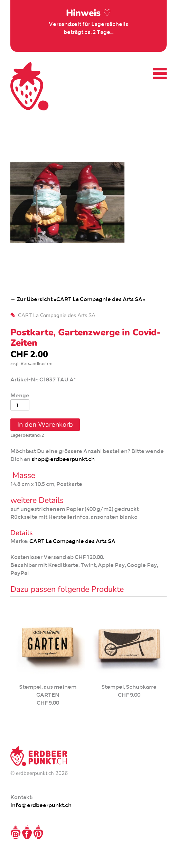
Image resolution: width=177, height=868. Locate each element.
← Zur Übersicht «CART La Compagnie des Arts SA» (78, 299)
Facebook (27, 832)
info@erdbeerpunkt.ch (41, 805)
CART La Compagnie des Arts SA (57, 315)
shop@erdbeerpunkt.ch (63, 459)
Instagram (16, 832)
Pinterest (38, 832)
